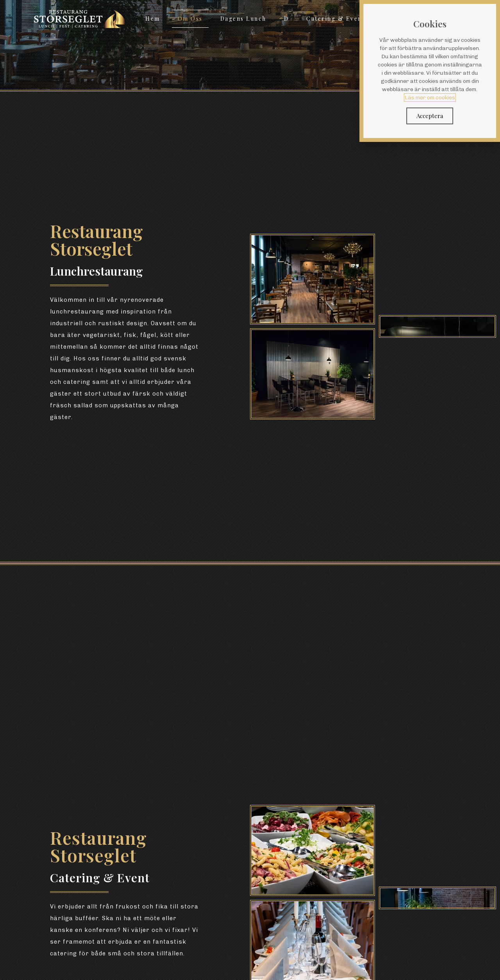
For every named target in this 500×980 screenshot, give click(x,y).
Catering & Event (336, 19)
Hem (153, 19)
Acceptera (435, 116)
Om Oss (190, 19)
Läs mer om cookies (435, 98)
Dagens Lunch (243, 19)
